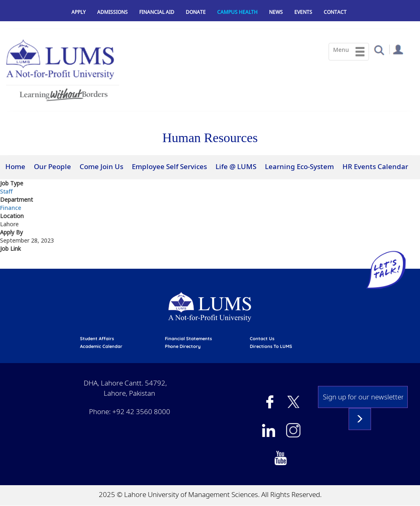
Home (15, 166)
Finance (11, 208)
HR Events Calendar (375, 166)
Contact (335, 12)
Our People (52, 166)
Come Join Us (101, 166)
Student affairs (97, 339)
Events (303, 12)
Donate (196, 12)
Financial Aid (157, 12)
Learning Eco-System (299, 166)
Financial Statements (188, 339)
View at (11, 263)
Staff (6, 191)
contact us (262, 339)
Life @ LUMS (236, 166)
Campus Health (237, 12)
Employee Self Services (169, 166)
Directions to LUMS (271, 346)
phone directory (183, 346)
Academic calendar (101, 346)
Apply (79, 12)
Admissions (112, 12)
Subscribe (360, 419)
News (276, 12)
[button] (379, 50)
